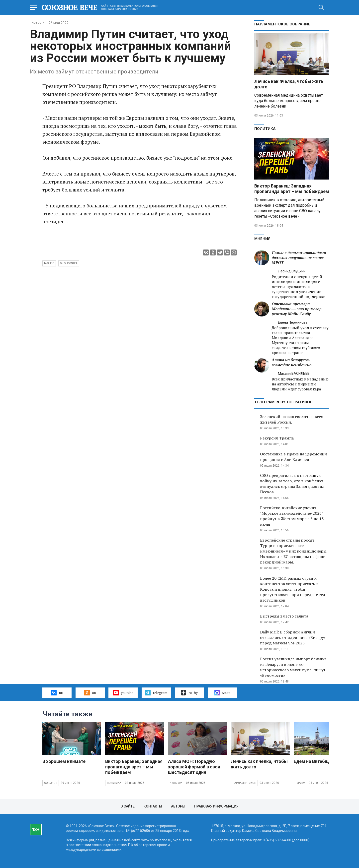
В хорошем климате (64, 761)
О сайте (128, 806)
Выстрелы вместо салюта (284, 616)
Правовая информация (216, 806)
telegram (156, 692)
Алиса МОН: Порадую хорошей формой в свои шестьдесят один (194, 767)
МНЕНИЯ (262, 239)
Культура (176, 783)
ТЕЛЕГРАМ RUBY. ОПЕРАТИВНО (283, 402)
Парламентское (244, 783)
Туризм (300, 783)
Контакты (153, 806)
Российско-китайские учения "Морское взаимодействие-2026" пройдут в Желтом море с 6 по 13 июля (292, 516)
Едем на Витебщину (315, 761)
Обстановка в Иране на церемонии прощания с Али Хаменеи (293, 457)
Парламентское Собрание (282, 24)
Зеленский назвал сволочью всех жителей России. (291, 419)
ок (90, 692)
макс (222, 693)
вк (57, 692)
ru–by (189, 693)
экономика (69, 263)
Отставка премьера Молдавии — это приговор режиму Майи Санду (297, 309)
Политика (265, 129)
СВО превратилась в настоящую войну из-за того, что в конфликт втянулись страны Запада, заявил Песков (292, 484)
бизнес (49, 263)
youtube (123, 692)
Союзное (51, 783)
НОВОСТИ (38, 23)
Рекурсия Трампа (277, 438)
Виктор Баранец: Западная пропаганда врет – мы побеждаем (292, 189)
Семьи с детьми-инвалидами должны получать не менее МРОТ (299, 258)
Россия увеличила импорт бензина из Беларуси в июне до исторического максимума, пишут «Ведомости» (293, 667)
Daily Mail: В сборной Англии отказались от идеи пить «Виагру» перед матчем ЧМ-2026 (293, 637)
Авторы (178, 806)
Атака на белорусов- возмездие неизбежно (292, 362)
